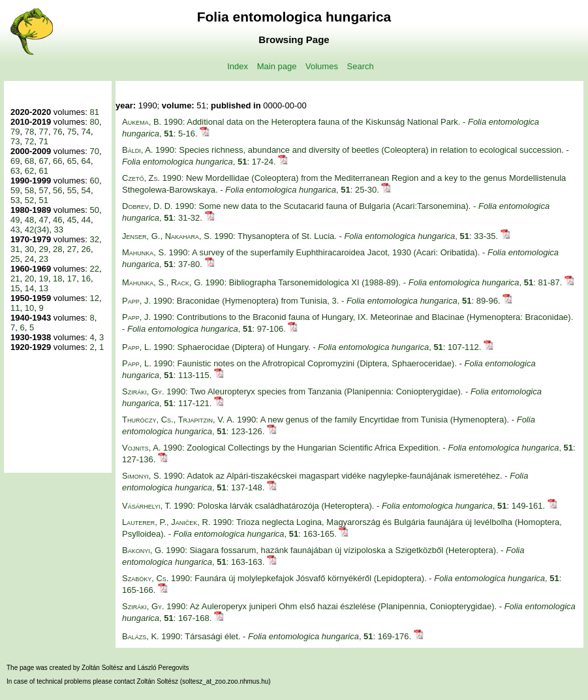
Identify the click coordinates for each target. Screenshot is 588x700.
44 (86, 220)
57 (43, 190)
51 (43, 200)
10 (29, 308)
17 (72, 278)
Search (361, 66)
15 (15, 288)
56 (57, 190)
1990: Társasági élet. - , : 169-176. (268, 636)
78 (29, 132)
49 (15, 220)
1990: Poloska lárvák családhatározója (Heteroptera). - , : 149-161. (335, 506)
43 (15, 230)
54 (86, 190)
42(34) (37, 230)
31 (15, 249)
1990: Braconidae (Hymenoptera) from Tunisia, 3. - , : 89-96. (312, 301)
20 (29, 278)
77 (43, 132)
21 (15, 278)
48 (29, 220)
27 (72, 249)
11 (15, 308)
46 (57, 220)
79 (15, 132)
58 (29, 190)
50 (94, 210)
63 (15, 171)
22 (94, 269)
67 (43, 161)
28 (57, 249)
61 (43, 171)
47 (43, 220)
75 (72, 132)
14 (29, 288)
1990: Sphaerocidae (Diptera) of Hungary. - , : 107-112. (303, 347)
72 (29, 141)
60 (94, 181)
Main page (277, 66)
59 (15, 190)
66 (57, 161)
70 (94, 151)
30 (29, 249)
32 (94, 239)
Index (238, 66)
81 (94, 112)
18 (57, 278)
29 (43, 249)
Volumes (322, 66)
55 (72, 190)
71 (43, 141)
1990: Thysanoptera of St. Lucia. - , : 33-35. (311, 236)
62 (29, 171)
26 (86, 249)
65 (72, 161)
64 (86, 161)
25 (15, 259)
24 (29, 259)
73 (15, 141)
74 (86, 132)
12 (94, 298)
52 (29, 200)
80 (94, 122)
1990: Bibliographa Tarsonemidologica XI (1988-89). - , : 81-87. (343, 282)
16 (86, 278)
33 (59, 230)
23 (43, 259)
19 (43, 278)
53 (15, 200)
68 (29, 161)
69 (15, 161)
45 (72, 220)
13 (43, 288)
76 (57, 132)
